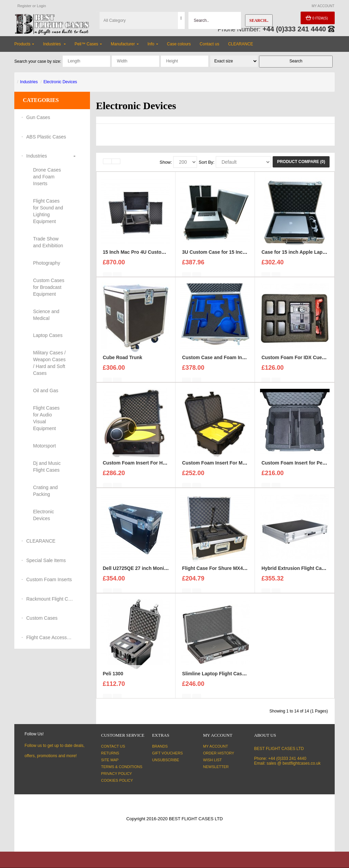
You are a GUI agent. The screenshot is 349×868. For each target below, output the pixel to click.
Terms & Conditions (122, 767)
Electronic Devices (60, 82)
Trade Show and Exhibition (48, 242)
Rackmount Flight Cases (50, 599)
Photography (47, 263)
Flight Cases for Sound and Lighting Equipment (48, 211)
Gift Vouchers (167, 753)
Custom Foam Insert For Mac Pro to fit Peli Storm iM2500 (246, 468)
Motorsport (44, 446)
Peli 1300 (113, 679)
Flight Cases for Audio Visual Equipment (46, 418)
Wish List (213, 760)
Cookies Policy (117, 780)
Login (41, 6)
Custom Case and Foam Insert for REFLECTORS (237, 363)
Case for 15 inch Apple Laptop (296, 257)
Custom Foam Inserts (49, 579)
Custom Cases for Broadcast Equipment (49, 287)
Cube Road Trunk (123, 363)
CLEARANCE (41, 541)
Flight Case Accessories (50, 637)
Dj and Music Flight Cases (47, 467)
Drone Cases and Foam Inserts (47, 177)
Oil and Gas (46, 391)
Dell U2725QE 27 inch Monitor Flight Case (150, 573)
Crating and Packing (45, 491)
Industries (29, 82)
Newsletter (216, 767)
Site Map (110, 760)
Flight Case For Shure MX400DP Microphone (232, 573)
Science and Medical (46, 315)
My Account (216, 746)
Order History (219, 753)
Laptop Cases (48, 335)
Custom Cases (42, 618)
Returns (110, 753)
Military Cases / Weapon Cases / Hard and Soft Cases (49, 363)
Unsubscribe (165, 760)
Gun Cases (38, 117)
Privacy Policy (117, 774)
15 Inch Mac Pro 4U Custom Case (141, 257)
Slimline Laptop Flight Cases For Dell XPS (230, 679)
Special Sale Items (46, 560)
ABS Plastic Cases (46, 137)
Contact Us (113, 746)
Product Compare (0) (301, 162)
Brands (160, 746)
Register (24, 6)
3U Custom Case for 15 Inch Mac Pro (224, 257)
